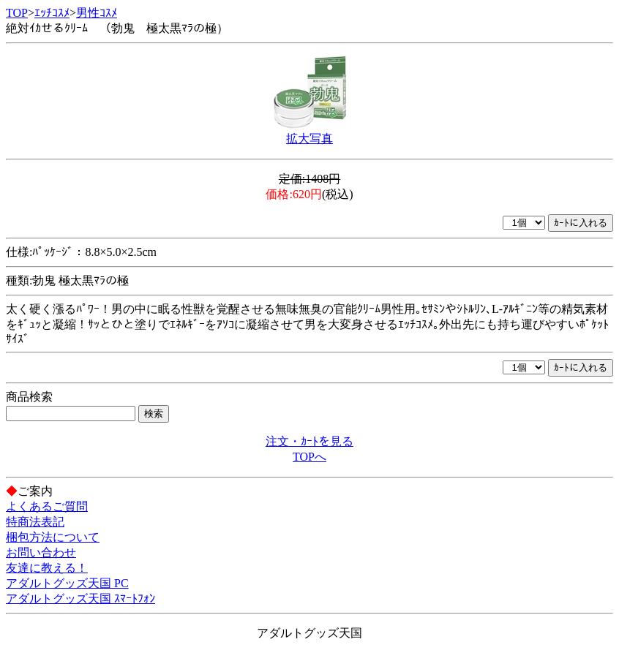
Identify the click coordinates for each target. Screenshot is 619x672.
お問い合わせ (41, 552)
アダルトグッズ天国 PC (67, 583)
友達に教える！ (47, 568)
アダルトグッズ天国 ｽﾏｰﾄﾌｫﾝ (80, 599)
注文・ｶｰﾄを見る (309, 441)
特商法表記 (35, 522)
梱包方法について (53, 537)
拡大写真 (309, 139)
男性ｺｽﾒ (97, 13)
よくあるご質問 (47, 506)
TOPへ (309, 457)
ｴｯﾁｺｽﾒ (52, 13)
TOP (17, 13)
